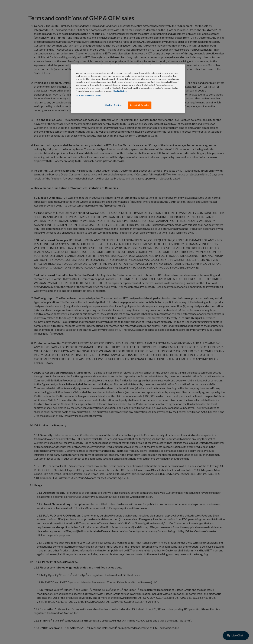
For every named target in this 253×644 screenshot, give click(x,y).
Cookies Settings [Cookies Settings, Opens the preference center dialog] (114, 105)
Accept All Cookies (140, 105)
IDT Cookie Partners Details (89, 96)
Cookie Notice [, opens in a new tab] (120, 91)
